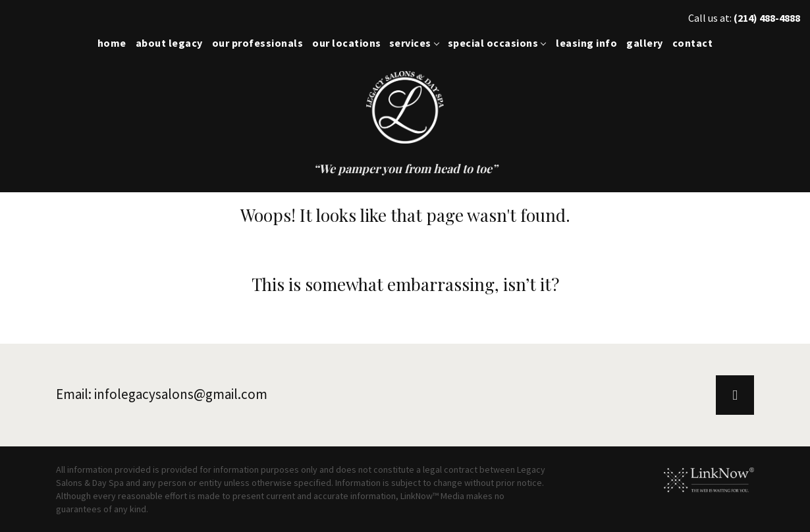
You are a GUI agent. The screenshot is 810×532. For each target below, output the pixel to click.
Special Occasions (493, 43)
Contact (693, 43)
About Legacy (169, 43)
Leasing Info (586, 43)
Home (112, 43)
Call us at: (744, 18)
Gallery (645, 43)
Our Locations (347, 43)
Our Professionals (258, 43)
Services (410, 43)
